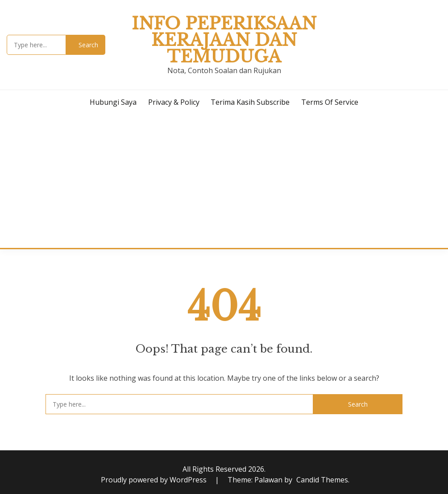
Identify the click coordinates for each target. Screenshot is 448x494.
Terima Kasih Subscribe (250, 102)
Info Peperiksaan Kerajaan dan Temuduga (224, 40)
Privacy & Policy (174, 102)
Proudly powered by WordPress (155, 480)
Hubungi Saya (113, 102)
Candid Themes (322, 480)
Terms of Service (330, 102)
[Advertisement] (224, 181)
